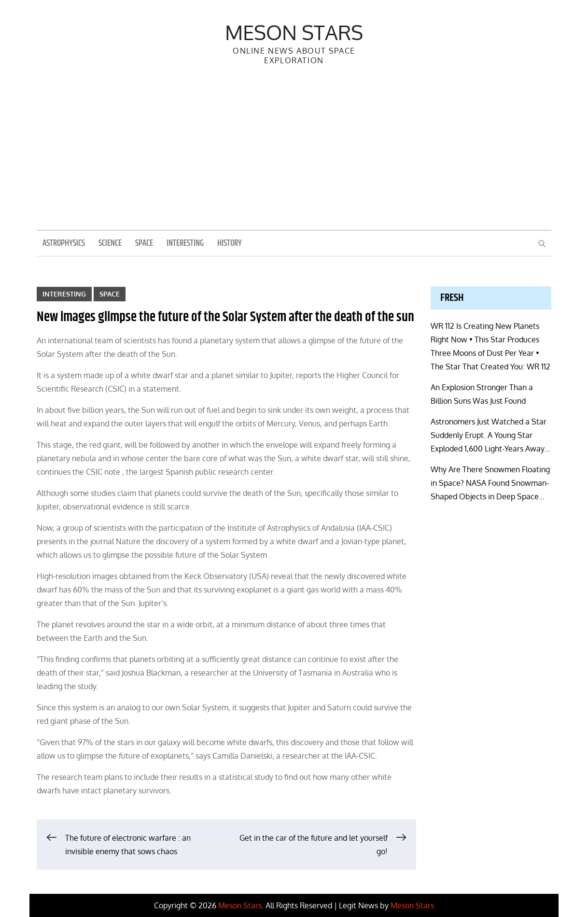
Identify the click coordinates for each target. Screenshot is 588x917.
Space (144, 243)
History (230, 243)
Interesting (185, 243)
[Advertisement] (294, 157)
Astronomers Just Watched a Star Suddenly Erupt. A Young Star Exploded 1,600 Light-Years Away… (490, 435)
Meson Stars (294, 32)
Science (110, 243)
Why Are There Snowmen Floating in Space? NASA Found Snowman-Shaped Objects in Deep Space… (490, 483)
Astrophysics (64, 243)
